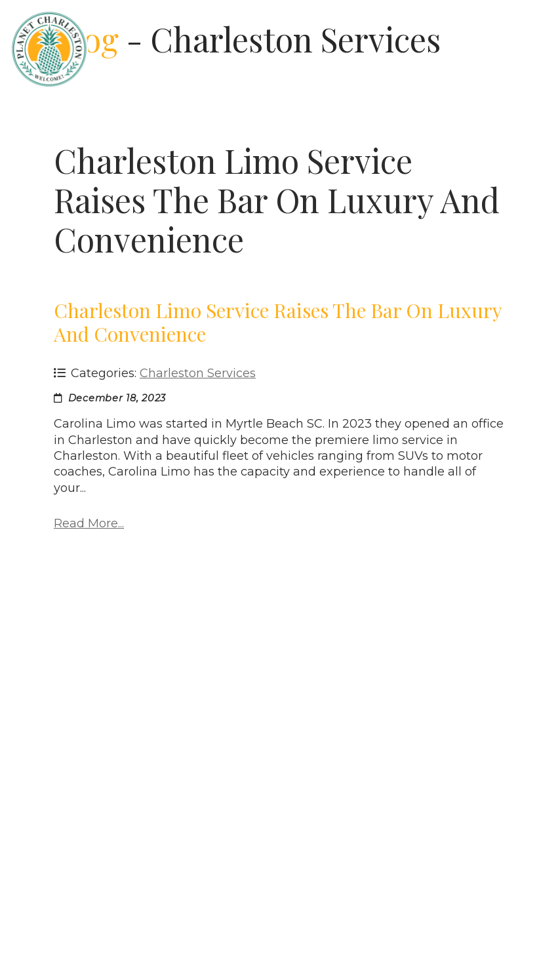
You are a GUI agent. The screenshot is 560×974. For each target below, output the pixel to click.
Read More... (89, 523)
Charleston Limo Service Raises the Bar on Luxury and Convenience (278, 322)
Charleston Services (198, 373)
